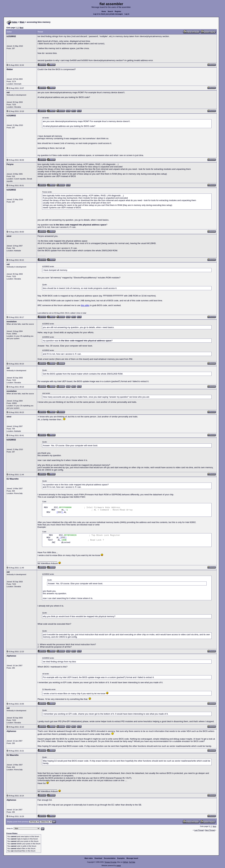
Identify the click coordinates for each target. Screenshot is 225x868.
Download (98, 858)
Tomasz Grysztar (110, 862)
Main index (89, 858)
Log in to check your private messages (108, 14)
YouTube (132, 862)
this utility (85, 305)
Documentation (110, 858)
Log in (127, 14)
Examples (121, 858)
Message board (132, 858)
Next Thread (210, 830)
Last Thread (199, 830)
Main (22, 22)
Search (110, 11)
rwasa (119, 866)
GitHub (125, 862)
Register (118, 11)
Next (21, 28)
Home (104, 11)
